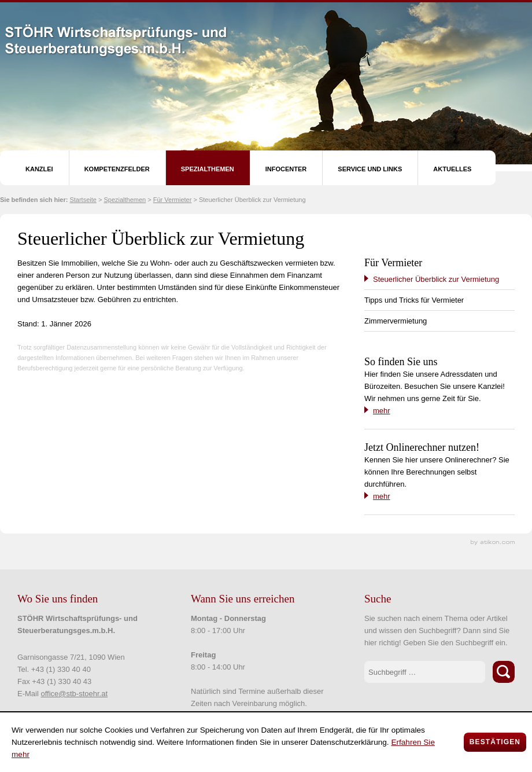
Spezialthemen (208, 169)
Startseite (83, 200)
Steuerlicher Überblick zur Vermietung (436, 279)
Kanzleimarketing (493, 543)
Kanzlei (39, 169)
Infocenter (286, 169)
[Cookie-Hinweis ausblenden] (495, 742)
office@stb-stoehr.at (74, 694)
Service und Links (370, 169)
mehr (382, 411)
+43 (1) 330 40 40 (61, 669)
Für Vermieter (173, 200)
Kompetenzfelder (117, 169)
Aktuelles (452, 169)
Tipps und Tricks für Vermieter (414, 300)
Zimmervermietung (396, 321)
